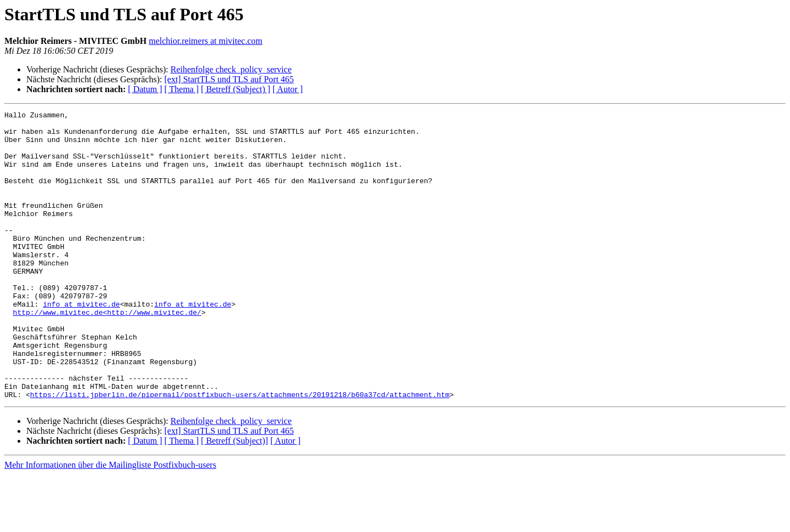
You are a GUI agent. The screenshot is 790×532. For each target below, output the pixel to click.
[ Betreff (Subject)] (234, 498)
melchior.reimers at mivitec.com (205, 41)
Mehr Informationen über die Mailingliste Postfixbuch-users (110, 522)
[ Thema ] (182, 89)
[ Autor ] (288, 89)
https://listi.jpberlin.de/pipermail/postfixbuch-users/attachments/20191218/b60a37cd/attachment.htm (240, 452)
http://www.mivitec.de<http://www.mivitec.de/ (107, 353)
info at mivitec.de (81, 343)
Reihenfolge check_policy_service (231, 69)
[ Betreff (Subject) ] (235, 89)
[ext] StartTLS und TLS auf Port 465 (229, 79)
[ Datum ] (145, 89)
